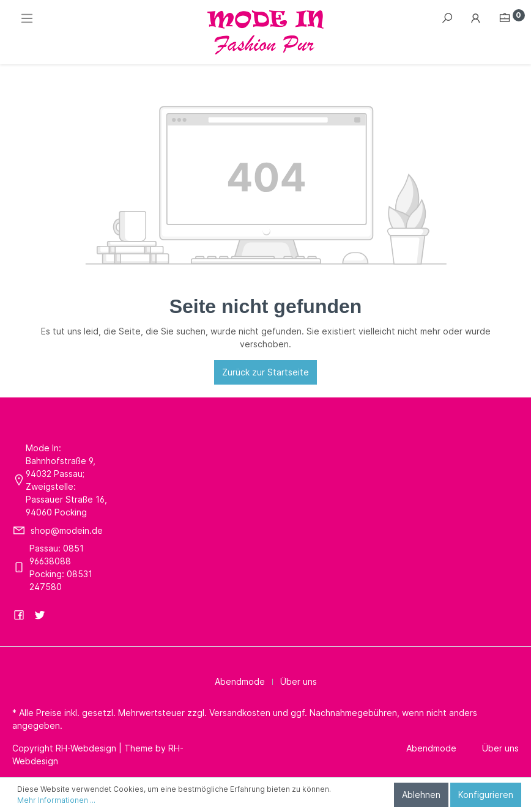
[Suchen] (447, 18)
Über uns (299, 681)
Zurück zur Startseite (265, 372)
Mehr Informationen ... (56, 800)
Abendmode (240, 681)
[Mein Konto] (476, 18)
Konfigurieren (486, 795)
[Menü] (27, 18)
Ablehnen (421, 795)
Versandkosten (240, 713)
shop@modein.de (67, 530)
